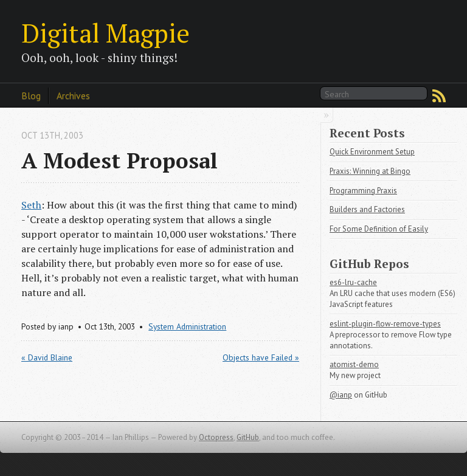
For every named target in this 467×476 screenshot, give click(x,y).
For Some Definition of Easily (379, 229)
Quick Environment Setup (372, 152)
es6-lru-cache (353, 282)
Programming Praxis (363, 191)
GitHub (248, 437)
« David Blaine (47, 357)
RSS (439, 96)
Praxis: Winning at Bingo (370, 171)
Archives (73, 95)
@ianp (341, 395)
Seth (31, 205)
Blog (31, 95)
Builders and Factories (367, 209)
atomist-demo (354, 364)
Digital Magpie (106, 33)
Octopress (216, 437)
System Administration (187, 326)
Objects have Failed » (261, 357)
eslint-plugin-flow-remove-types (385, 324)
